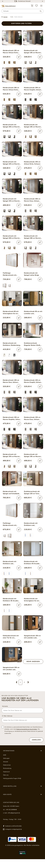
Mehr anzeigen (33, 662)
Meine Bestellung (10, 786)
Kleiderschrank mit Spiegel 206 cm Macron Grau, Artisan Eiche (32, 237)
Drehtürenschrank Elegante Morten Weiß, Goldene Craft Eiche (32, 344)
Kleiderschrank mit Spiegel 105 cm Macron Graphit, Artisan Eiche (11, 163)
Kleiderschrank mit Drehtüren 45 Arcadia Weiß (32, 563)
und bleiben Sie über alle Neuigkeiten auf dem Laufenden (20, 699)
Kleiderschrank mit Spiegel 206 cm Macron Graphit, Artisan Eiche (11, 126)
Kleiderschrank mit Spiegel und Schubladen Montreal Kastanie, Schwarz (11, 493)
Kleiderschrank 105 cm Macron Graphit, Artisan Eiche (32, 381)
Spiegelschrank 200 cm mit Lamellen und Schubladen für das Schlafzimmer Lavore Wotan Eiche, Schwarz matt (11, 669)
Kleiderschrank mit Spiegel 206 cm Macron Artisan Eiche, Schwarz (11, 237)
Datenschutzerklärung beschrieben (27, 729)
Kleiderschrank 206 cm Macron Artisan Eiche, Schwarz (11, 89)
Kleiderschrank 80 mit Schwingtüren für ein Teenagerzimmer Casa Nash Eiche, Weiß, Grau (11, 313)
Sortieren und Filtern (21, 23)
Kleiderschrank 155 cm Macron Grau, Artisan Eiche (32, 418)
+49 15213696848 (11, 810)
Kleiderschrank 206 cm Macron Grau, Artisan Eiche (32, 200)
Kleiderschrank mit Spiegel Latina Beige (31, 274)
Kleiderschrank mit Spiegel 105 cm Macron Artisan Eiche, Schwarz (32, 126)
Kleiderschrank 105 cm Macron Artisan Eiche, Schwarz (11, 52)
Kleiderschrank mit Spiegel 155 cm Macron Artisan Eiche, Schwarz (11, 455)
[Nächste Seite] (28, 682)
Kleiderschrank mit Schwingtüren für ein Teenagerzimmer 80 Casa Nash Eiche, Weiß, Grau (33, 600)
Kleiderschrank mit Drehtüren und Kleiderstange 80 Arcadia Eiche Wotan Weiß (12, 563)
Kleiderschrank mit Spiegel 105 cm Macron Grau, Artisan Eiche (32, 52)
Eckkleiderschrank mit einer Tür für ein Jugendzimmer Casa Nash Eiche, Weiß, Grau (11, 637)
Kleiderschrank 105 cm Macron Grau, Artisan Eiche (11, 381)
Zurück (5, 17)
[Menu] (41, 6)
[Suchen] (40, 11)
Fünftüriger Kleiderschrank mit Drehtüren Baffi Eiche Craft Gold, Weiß (11, 524)
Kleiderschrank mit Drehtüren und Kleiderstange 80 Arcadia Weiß (33, 524)
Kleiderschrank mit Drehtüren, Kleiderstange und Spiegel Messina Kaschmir (12, 344)
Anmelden (36, 740)
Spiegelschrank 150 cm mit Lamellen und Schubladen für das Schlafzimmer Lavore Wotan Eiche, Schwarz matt (32, 637)
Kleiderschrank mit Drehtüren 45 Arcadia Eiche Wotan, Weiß (11, 600)
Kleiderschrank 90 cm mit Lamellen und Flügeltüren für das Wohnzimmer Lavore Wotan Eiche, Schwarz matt (33, 313)
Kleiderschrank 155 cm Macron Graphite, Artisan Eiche (12, 418)
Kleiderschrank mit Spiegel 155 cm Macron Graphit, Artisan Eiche (11, 200)
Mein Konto (7, 794)
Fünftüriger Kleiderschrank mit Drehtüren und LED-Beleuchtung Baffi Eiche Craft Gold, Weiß (12, 274)
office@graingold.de (14, 813)
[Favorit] (37, 6)
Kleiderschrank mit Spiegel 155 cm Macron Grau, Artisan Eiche (32, 455)
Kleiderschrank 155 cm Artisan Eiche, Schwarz (32, 163)
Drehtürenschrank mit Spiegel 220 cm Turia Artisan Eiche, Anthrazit (32, 493)
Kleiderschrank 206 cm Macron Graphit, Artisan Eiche (32, 89)
